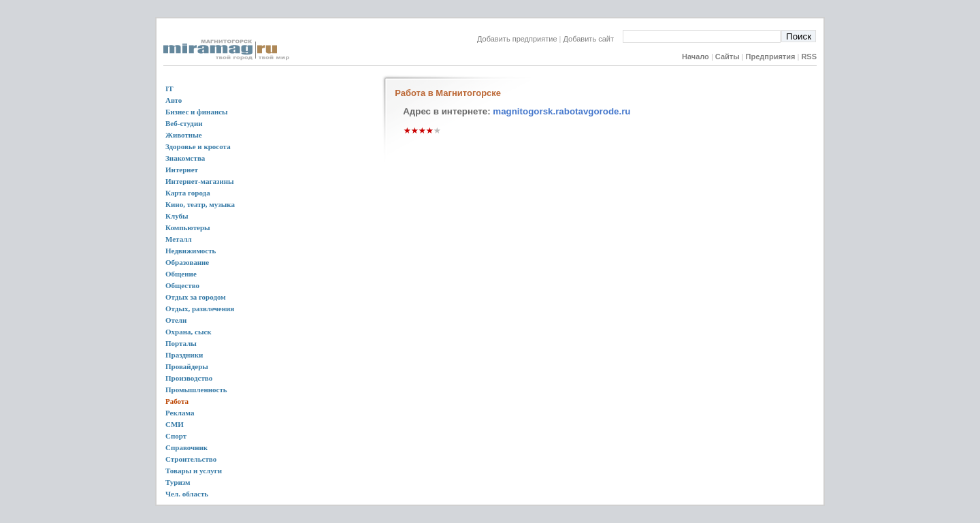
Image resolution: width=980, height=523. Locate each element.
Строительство (191, 459)
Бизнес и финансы (197, 112)
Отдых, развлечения (200, 308)
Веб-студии (184, 123)
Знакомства (185, 158)
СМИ (175, 424)
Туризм (178, 482)
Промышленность (196, 390)
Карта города (188, 193)
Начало (696, 57)
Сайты (728, 57)
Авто (174, 100)
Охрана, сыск (189, 332)
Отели (176, 320)
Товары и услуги (194, 471)
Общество (182, 285)
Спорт (176, 436)
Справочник (186, 447)
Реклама (180, 413)
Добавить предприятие (517, 39)
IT (169, 89)
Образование (187, 262)
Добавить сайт (593, 39)
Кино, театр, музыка (200, 204)
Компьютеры (188, 227)
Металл (179, 239)
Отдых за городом (196, 297)
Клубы (177, 216)
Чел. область (187, 494)
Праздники (184, 355)
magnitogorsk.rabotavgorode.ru (561, 111)
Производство (189, 378)
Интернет (182, 170)
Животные (184, 135)
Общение (181, 274)
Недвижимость (191, 251)
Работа (177, 401)
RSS (809, 57)
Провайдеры (187, 366)
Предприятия (771, 57)
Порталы (181, 343)
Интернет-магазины (200, 181)
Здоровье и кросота (198, 146)
